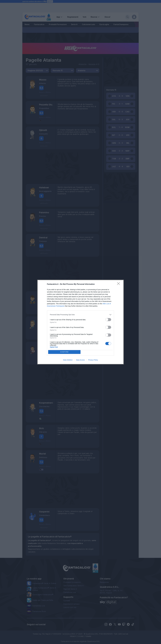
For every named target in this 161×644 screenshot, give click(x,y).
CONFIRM (64, 352)
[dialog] (80, 322)
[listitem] (80, 315)
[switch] (108, 320)
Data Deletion (68, 360)
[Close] (119, 284)
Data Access (80, 360)
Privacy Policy (93, 360)
